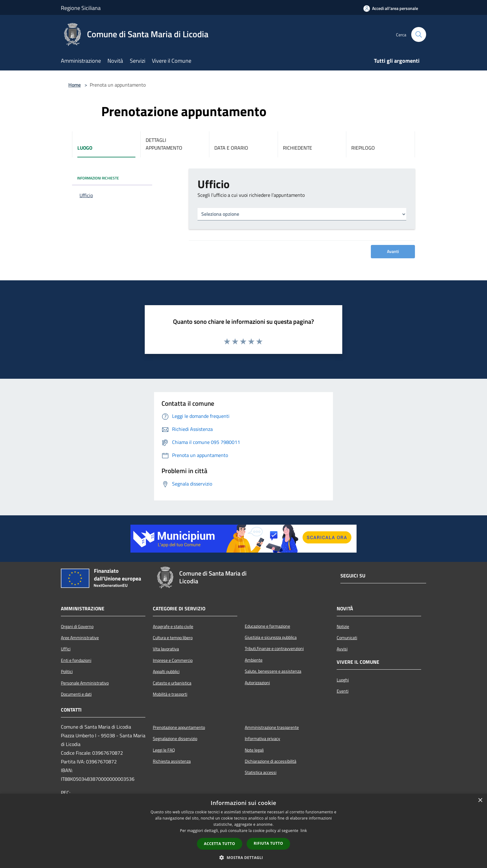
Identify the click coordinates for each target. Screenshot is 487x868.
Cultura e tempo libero (173, 638)
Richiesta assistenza (172, 761)
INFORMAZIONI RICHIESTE (98, 178)
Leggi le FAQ (164, 750)
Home (75, 85)
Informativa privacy (262, 739)
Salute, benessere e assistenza (273, 671)
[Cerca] (419, 34)
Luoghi (343, 680)
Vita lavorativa (166, 649)
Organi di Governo (77, 626)
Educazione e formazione (267, 626)
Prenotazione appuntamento (179, 727)
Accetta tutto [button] (220, 844)
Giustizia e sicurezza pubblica (271, 637)
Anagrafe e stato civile (173, 626)
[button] (243, 857)
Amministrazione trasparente (272, 727)
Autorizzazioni (257, 683)
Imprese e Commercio (173, 660)
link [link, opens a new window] (304, 831)
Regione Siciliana (81, 8)
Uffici (66, 649)
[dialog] (243, 831)
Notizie (343, 626)
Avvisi (342, 649)
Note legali (254, 750)
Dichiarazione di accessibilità (271, 761)
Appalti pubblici (166, 671)
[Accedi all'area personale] (391, 8)
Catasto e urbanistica (172, 683)
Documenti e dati (76, 694)
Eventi (343, 691)
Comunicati (347, 638)
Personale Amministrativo (85, 683)
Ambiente (254, 660)
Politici (67, 671)
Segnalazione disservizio (175, 739)
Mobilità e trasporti (170, 694)
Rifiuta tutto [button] (269, 843)
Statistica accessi (261, 772)
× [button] (480, 800)
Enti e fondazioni (76, 660)
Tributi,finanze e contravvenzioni (274, 649)
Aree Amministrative (80, 638)
